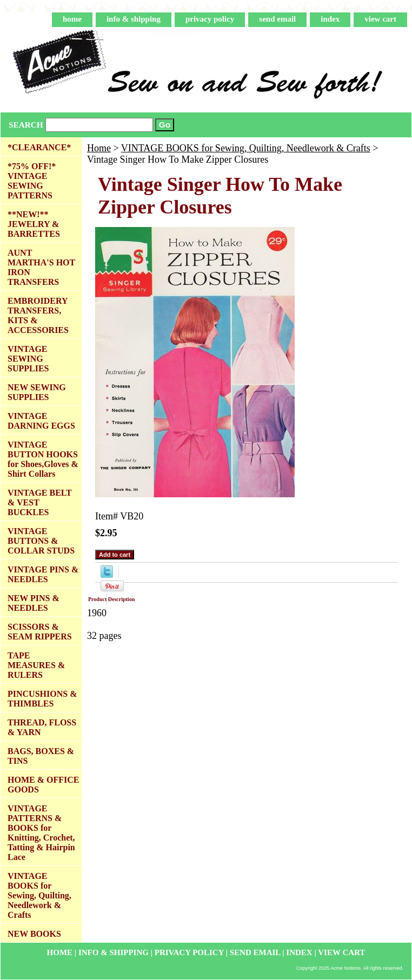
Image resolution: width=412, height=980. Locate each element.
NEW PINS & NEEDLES (34, 603)
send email (277, 19)
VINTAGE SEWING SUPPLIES (28, 359)
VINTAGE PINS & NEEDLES (43, 574)
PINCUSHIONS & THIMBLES (42, 699)
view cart (380, 19)
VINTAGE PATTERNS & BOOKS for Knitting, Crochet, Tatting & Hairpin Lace (41, 833)
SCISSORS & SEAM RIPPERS (40, 632)
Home (99, 148)
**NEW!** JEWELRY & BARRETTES (34, 224)
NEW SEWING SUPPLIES (37, 392)
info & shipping (134, 19)
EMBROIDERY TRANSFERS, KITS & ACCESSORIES (38, 315)
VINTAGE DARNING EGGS (41, 421)
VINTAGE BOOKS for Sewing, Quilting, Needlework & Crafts (246, 148)
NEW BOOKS (34, 934)
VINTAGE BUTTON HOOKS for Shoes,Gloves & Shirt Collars (43, 459)
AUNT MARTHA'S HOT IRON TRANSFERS (41, 267)
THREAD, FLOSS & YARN (42, 727)
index (330, 19)
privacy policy (210, 19)
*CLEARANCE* (39, 147)
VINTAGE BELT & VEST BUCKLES (40, 502)
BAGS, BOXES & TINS (41, 756)
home (72, 19)
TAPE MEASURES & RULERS (36, 665)
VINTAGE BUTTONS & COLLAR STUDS (41, 541)
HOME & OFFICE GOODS (43, 785)
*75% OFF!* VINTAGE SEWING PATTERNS (32, 181)
